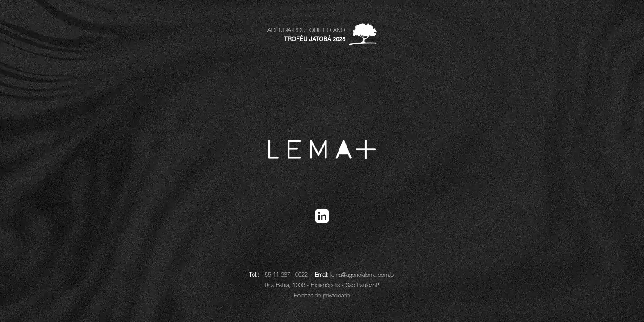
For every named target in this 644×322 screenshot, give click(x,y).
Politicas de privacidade (322, 295)
